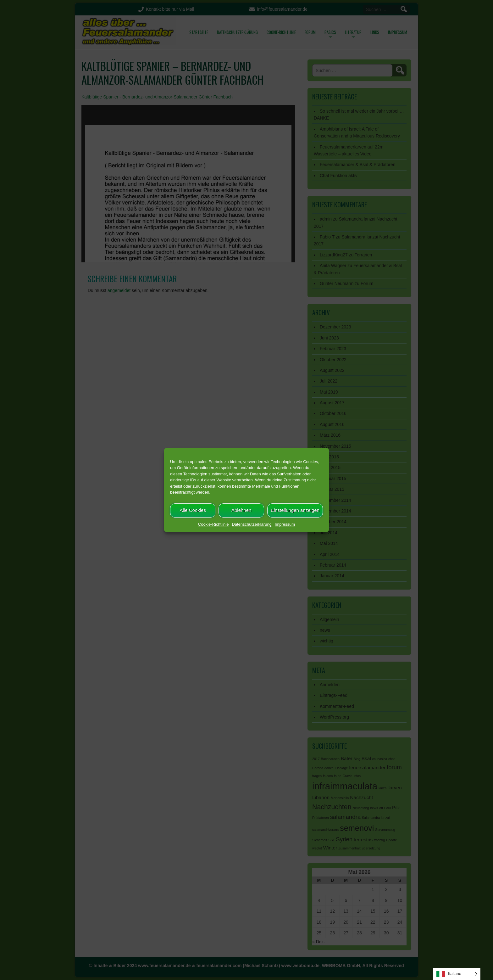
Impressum (285, 524)
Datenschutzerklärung (252, 524)
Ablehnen (241, 510)
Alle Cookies (193, 510)
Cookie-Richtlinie (213, 524)
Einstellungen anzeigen (295, 510)
